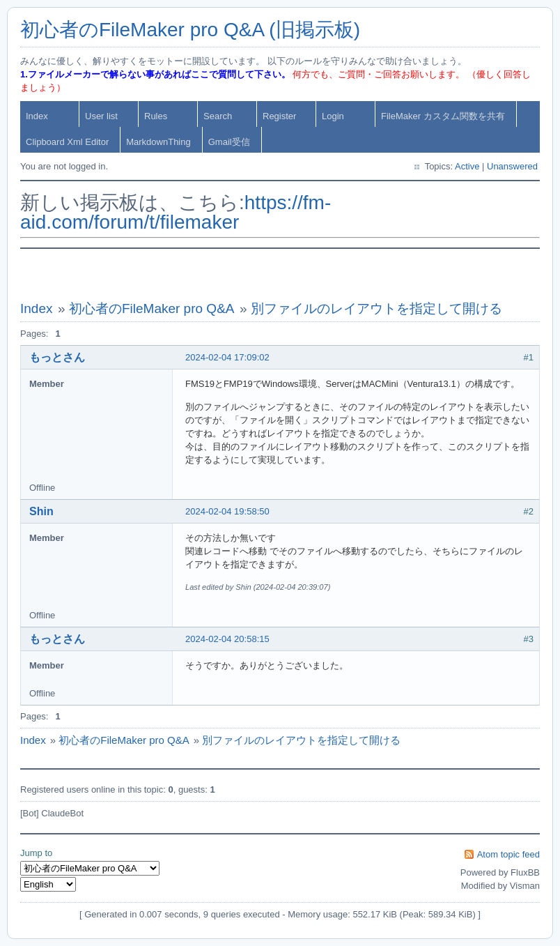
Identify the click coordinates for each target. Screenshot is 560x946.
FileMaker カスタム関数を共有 (443, 116)
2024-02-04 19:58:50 (227, 511)
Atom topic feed (508, 854)
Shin (41, 511)
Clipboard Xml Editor (67, 142)
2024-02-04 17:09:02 (227, 357)
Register (279, 116)
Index (37, 116)
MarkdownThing (158, 142)
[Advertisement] (280, 275)
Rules (156, 116)
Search (218, 116)
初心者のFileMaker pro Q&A (152, 308)
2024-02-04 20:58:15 (227, 639)
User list (101, 116)
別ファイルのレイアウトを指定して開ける (376, 308)
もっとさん (57, 357)
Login (333, 116)
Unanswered (512, 166)
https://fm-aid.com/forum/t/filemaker (176, 212)
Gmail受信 (229, 142)
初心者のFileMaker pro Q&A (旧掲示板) (190, 30)
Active (467, 166)
